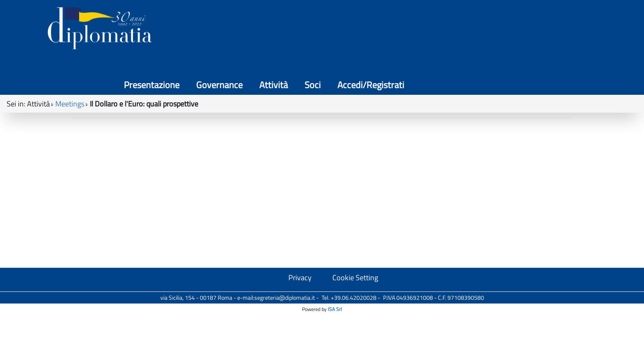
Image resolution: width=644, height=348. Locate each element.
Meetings (70, 75)
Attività (493, 33)
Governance (438, 33)
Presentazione (371, 33)
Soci (532, 33)
